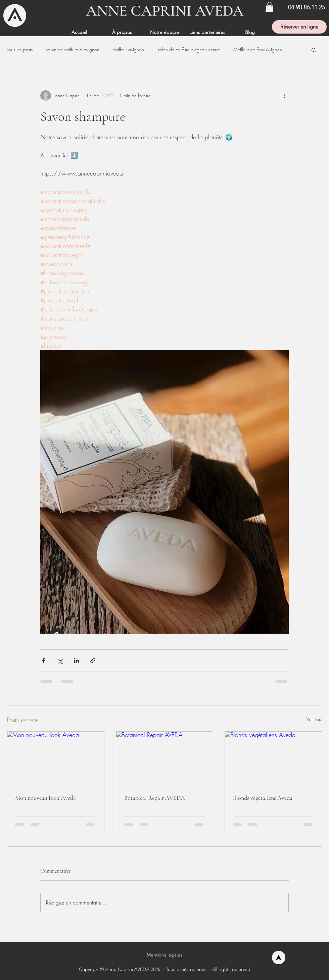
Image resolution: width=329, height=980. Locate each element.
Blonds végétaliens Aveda (263, 798)
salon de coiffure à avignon (73, 50)
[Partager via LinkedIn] (76, 661)
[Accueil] (279, 958)
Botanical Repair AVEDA (155, 798)
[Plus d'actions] (285, 96)
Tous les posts (20, 50)
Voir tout (314, 719)
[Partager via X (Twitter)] (60, 661)
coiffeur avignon (128, 50)
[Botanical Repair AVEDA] (165, 759)
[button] (269, 7)
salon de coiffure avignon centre (189, 50)
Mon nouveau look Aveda (45, 798)
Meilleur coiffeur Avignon (258, 50)
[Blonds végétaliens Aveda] (273, 759)
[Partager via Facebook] (43, 661)
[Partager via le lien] (93, 661)
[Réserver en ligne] (299, 27)
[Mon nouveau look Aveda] (56, 759)
